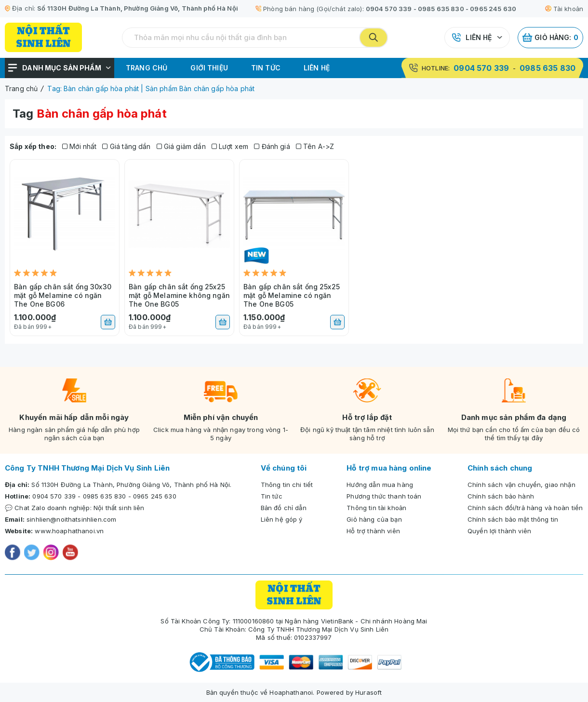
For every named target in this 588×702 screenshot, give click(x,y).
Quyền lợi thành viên (499, 531)
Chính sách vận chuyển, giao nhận (521, 485)
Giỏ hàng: (550, 38)
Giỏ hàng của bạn (374, 519)
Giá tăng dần (126, 146)
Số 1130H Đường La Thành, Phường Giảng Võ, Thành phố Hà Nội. (131, 485)
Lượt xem (230, 146)
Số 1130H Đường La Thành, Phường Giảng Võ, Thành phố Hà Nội (138, 8)
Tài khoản (564, 9)
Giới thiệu (209, 68)
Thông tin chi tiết (287, 485)
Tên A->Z (315, 146)
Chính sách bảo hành (501, 496)
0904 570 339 (389, 9)
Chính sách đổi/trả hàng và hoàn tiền (525, 508)
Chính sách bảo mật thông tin (513, 519)
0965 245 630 (493, 9)
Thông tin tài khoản (376, 508)
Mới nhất (80, 146)
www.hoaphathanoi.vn (69, 531)
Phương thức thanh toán (384, 496)
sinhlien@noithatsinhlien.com (71, 519)
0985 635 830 (441, 9)
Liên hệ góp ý (282, 519)
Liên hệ (479, 37)
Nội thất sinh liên (119, 508)
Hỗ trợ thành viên (373, 531)
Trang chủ (147, 68)
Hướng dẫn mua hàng (380, 485)
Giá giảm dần (181, 146)
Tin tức (266, 68)
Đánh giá (272, 146)
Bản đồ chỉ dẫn (284, 508)
